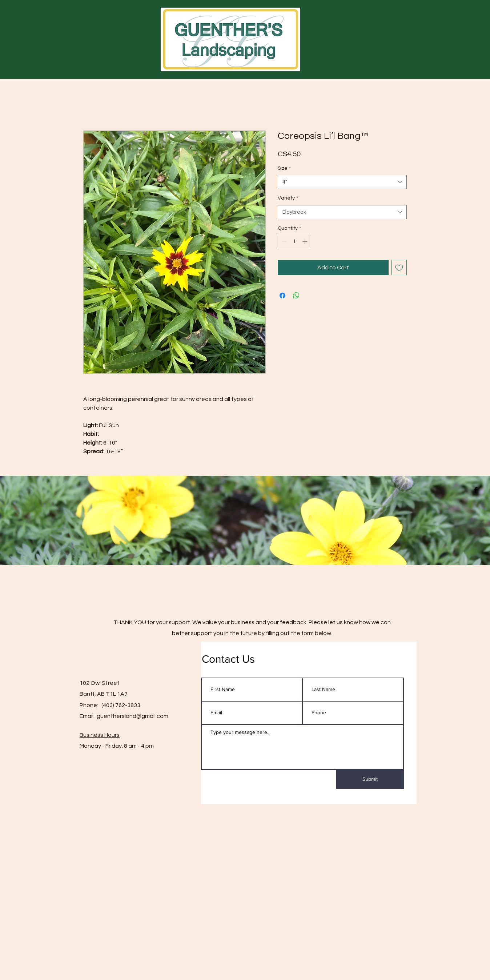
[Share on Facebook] (282, 296)
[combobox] (342, 182)
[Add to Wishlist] (399, 268)
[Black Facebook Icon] (476, 490)
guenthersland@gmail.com (132, 716)
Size (284, 168)
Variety (288, 198)
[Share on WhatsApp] (296, 296)
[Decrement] (283, 242)
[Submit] (370, 779)
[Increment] (306, 242)
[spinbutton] (294, 242)
